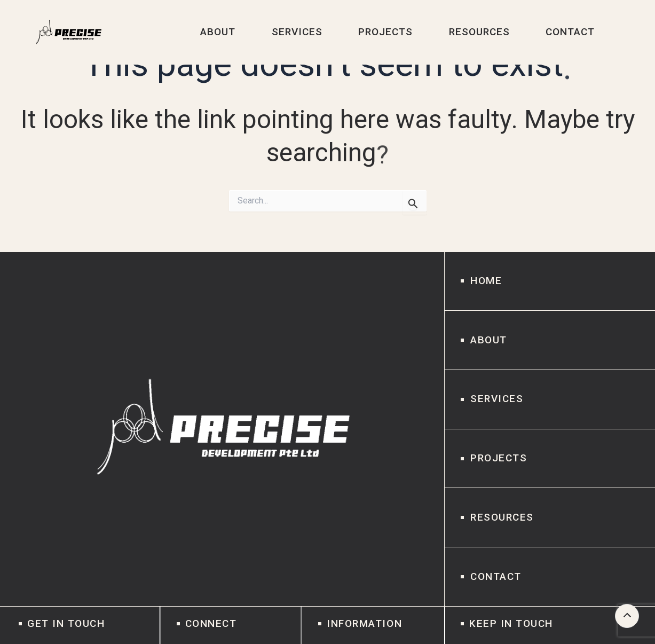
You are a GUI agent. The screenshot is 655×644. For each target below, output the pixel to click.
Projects (499, 458)
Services (497, 399)
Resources (502, 517)
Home (486, 281)
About (489, 340)
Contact (496, 576)
